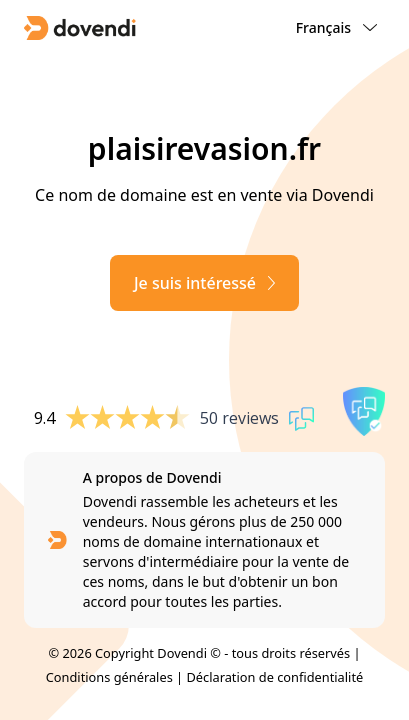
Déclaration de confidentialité (274, 677)
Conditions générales (109, 677)
